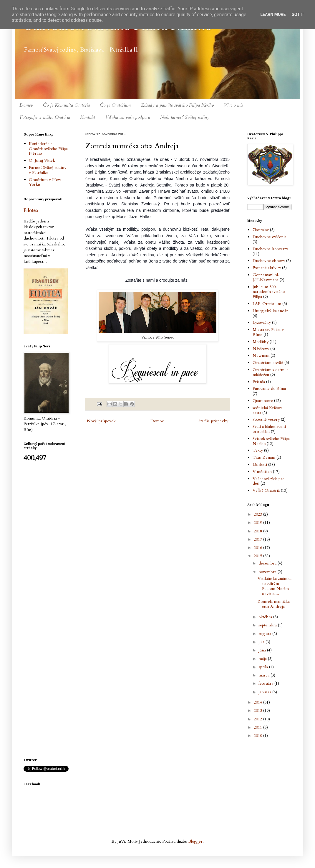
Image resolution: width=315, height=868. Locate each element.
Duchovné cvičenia (270, 237)
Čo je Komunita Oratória (66, 105)
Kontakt (88, 117)
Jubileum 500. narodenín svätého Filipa (269, 292)
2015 (258, 556)
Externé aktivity (267, 268)
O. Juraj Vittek (42, 160)
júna (263, 650)
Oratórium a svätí (268, 363)
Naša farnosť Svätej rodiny (185, 117)
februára (266, 683)
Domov (26, 105)
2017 (258, 539)
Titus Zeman (264, 457)
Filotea (31, 211)
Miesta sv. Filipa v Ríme (268, 332)
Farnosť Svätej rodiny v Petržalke (48, 170)
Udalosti (260, 464)
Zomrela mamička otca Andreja (274, 604)
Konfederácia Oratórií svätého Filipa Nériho (48, 149)
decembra (268, 563)
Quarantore (263, 401)
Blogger (195, 841)
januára (265, 692)
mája (263, 659)
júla (262, 642)
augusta (265, 634)
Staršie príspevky (213, 421)
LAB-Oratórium (267, 304)
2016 (258, 548)
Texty (258, 450)
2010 (258, 736)
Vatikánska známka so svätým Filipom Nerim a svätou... (275, 586)
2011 (258, 727)
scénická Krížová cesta (268, 410)
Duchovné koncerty (270, 249)
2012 (258, 719)
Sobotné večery (266, 419)
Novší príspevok (101, 421)
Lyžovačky (262, 322)
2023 (258, 514)
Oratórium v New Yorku (45, 182)
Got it (298, 14)
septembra (268, 625)
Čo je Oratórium (115, 105)
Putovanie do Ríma (269, 388)
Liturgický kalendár (270, 311)
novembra (268, 572)
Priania (259, 382)
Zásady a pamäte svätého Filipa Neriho (177, 105)
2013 (258, 711)
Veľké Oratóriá (266, 490)
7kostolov (261, 230)
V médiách (262, 472)
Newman (261, 355)
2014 (258, 702)
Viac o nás (233, 105)
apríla (264, 667)
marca (265, 675)
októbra (266, 617)
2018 (258, 531)
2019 (258, 523)
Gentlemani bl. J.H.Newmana (266, 277)
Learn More (273, 14)
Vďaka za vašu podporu (128, 117)
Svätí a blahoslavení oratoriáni (269, 429)
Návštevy (261, 349)
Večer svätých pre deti (268, 481)
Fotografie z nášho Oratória (45, 117)
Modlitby (261, 342)
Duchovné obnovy (269, 261)
